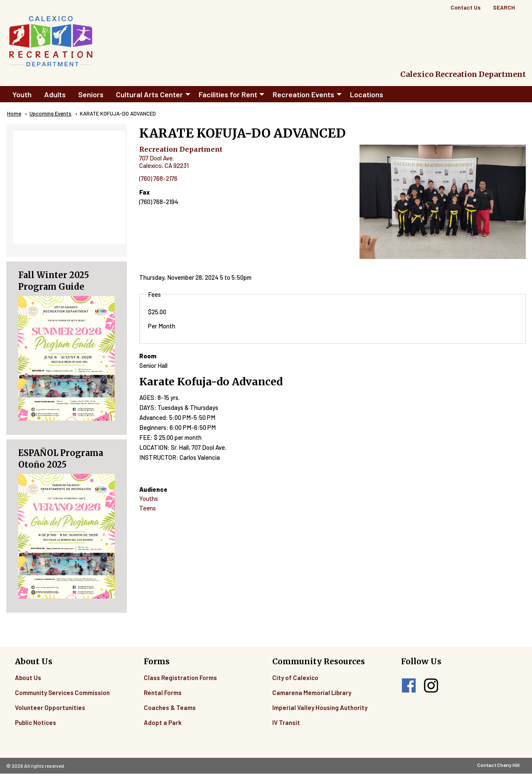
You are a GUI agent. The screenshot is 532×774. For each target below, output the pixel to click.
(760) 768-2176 (158, 178)
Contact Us (465, 7)
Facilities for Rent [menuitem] (228, 94)
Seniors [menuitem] (91, 94)
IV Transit (286, 722)
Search (504, 7)
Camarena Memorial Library (312, 693)
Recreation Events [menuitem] (303, 94)
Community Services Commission (62, 693)
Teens (148, 508)
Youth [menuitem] (22, 94)
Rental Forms (163, 693)
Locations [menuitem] (367, 94)
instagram (431, 685)
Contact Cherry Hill (498, 765)
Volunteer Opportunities (50, 707)
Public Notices (36, 722)
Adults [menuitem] (55, 94)
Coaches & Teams (170, 707)
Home (14, 113)
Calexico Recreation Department (463, 74)
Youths (149, 498)
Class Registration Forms (180, 678)
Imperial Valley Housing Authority (320, 707)
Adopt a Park (163, 722)
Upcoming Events (50, 113)
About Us (28, 678)
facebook (409, 685)
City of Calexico (295, 678)
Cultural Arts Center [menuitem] (149, 94)
